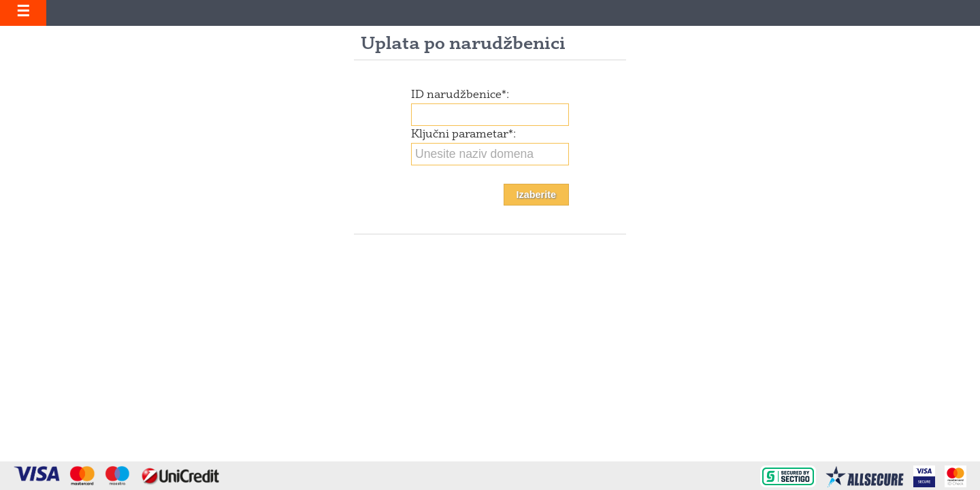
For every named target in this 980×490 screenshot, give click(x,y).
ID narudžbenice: (460, 95)
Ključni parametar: (463, 135)
